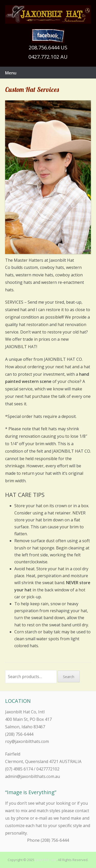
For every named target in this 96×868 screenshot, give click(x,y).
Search (69, 677)
